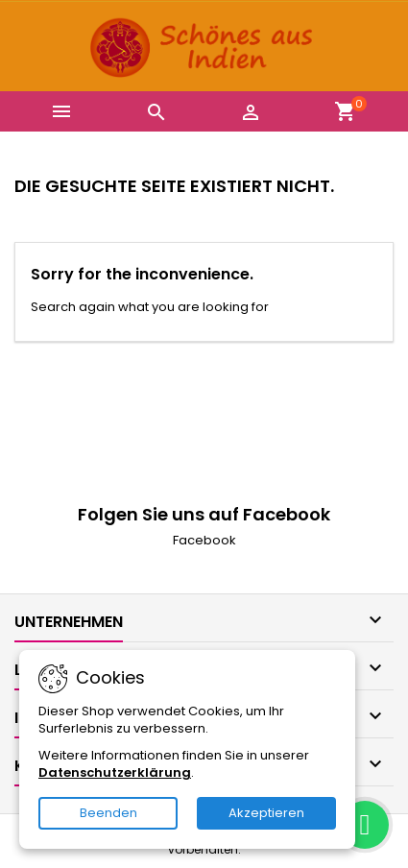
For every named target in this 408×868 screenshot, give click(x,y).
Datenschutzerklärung (115, 772)
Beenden (108, 813)
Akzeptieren (266, 813)
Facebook (204, 540)
